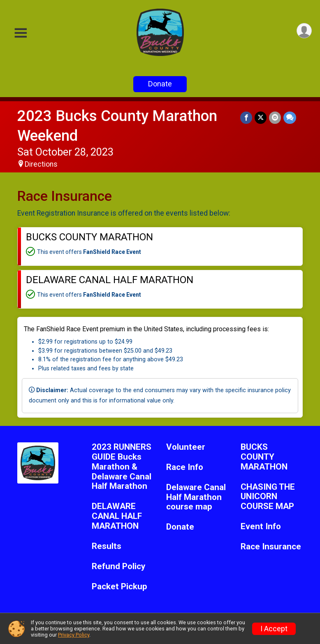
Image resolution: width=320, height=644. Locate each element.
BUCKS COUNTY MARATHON (264, 457)
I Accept (274, 629)
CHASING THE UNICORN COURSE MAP (268, 497)
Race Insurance (271, 547)
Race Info (185, 467)
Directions (41, 164)
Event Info (261, 527)
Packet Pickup (119, 587)
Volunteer (186, 447)
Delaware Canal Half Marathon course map (196, 497)
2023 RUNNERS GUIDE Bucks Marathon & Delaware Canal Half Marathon (122, 467)
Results (107, 546)
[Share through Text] (290, 117)
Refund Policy (118, 566)
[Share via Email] (275, 117)
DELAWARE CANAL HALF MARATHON (117, 516)
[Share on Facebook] (246, 117)
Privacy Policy (74, 635)
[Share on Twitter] (261, 117)
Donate (160, 84)
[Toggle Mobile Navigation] (21, 33)
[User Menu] (304, 31)
